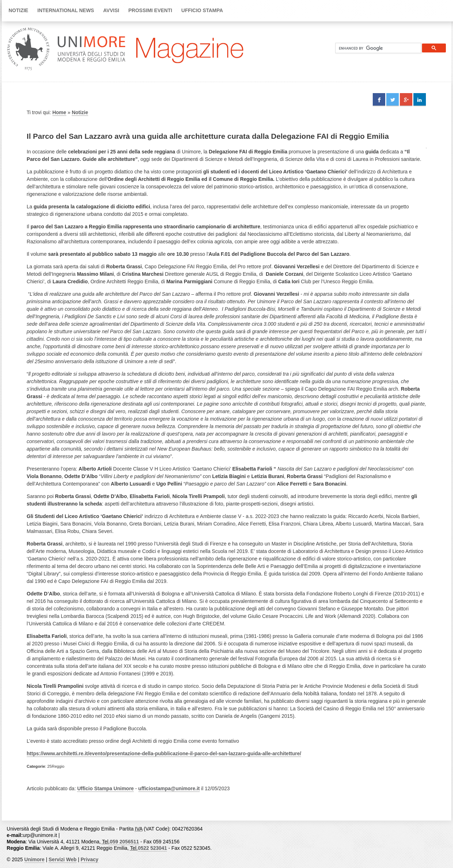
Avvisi (111, 10)
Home (59, 112)
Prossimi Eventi (150, 10)
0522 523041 (152, 848)
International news (66, 10)
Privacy (90, 859)
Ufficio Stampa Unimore (105, 788)
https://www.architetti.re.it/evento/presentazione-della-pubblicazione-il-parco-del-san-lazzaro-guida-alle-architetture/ (164, 753)
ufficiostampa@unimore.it (169, 788)
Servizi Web (62, 859)
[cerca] (375, 48)
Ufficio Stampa (202, 10)
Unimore (34, 859)
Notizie (18, 10)
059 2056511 (124, 842)
